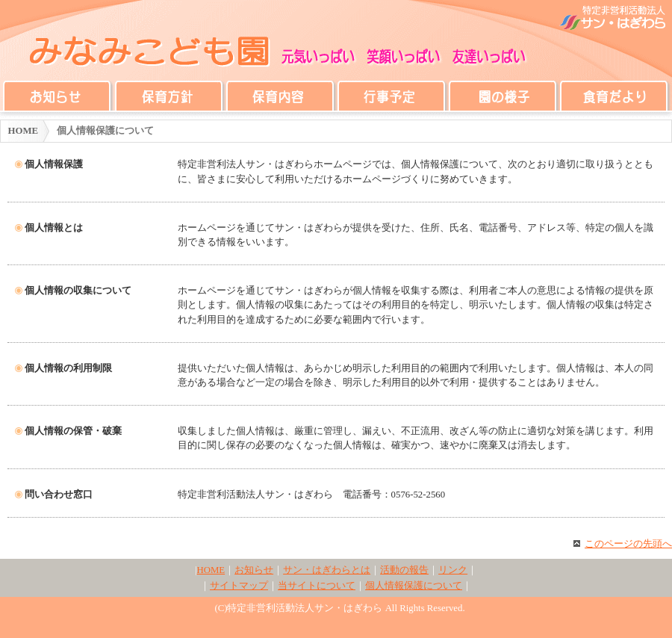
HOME (24, 131)
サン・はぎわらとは (327, 570)
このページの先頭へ (623, 544)
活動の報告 (404, 570)
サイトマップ (239, 586)
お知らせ (254, 570)
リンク (453, 570)
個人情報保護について (414, 586)
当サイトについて (317, 586)
